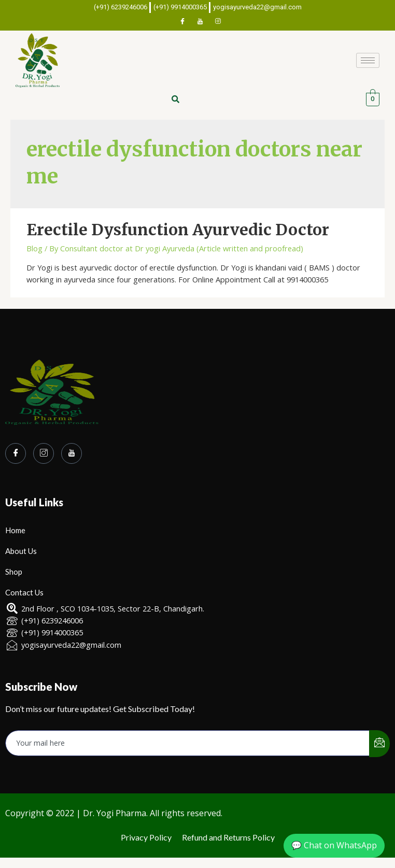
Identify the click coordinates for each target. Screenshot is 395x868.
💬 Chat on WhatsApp (334, 845)
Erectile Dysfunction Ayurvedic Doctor (178, 230)
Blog (34, 248)
